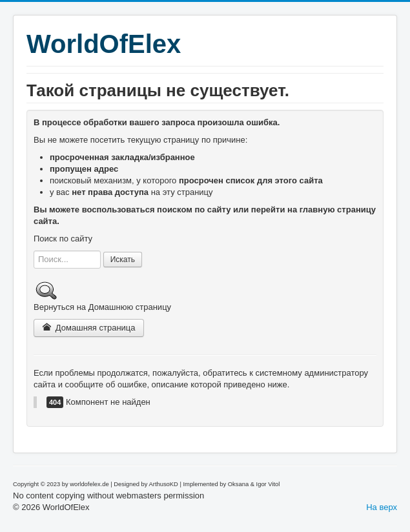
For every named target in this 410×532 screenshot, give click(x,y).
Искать (123, 260)
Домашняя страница (89, 328)
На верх (382, 507)
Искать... (34, 251)
